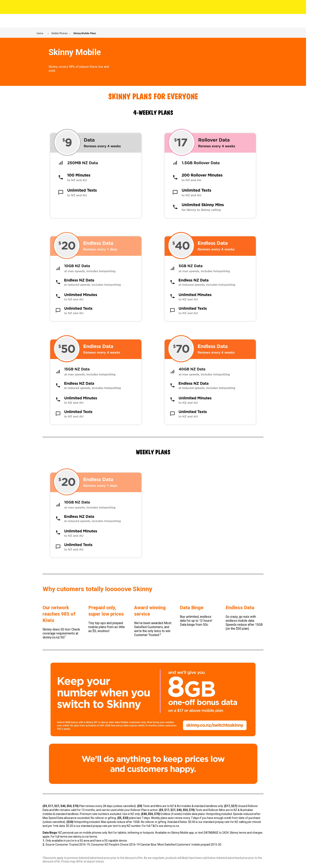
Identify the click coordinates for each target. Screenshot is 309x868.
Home (40, 33)
